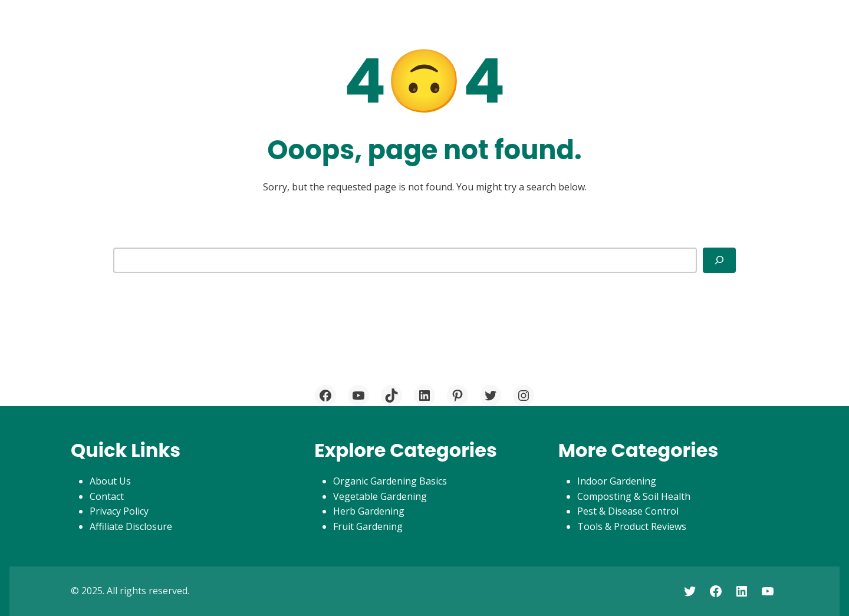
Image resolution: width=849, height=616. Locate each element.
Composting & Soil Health (634, 496)
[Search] (719, 260)
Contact (107, 496)
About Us (110, 481)
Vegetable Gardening (380, 496)
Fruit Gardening (368, 526)
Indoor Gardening (617, 481)
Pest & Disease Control (628, 511)
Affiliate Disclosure (131, 526)
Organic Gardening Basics (390, 481)
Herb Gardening (369, 511)
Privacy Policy (119, 511)
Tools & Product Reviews (632, 526)
